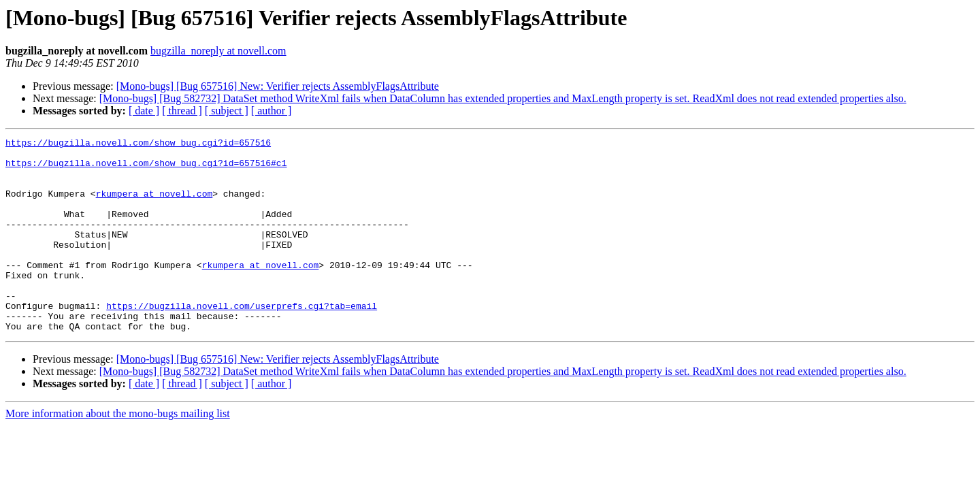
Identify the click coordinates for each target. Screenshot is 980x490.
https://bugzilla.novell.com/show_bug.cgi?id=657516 (138, 144)
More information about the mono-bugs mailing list (118, 452)
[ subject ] (227, 111)
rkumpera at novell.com (154, 206)
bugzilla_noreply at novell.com (218, 51)
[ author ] (272, 111)
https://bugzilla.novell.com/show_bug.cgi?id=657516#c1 (146, 169)
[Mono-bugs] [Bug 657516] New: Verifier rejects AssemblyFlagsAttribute (278, 86)
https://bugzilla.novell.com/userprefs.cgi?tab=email (242, 340)
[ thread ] (182, 111)
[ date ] (144, 111)
